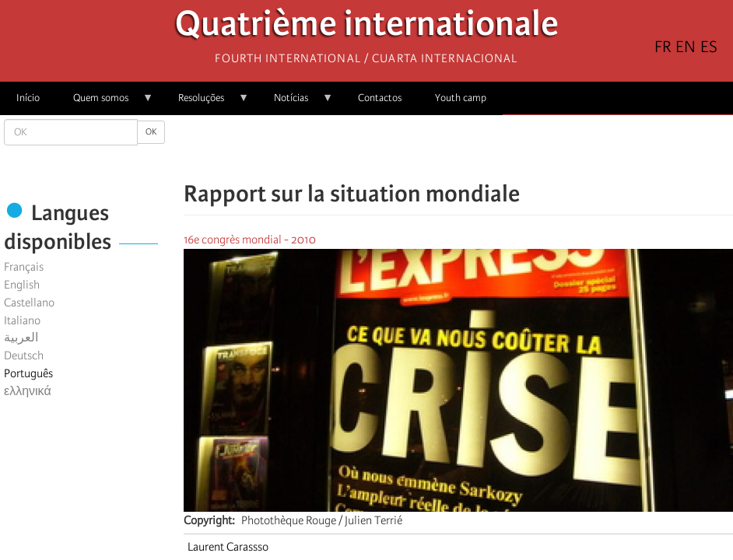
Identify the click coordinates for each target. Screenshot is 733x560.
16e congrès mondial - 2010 (250, 240)
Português (28, 373)
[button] (502, 148)
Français (24, 267)
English (22, 285)
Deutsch (24, 355)
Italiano (22, 320)
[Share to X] (437, 148)
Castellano (29, 303)
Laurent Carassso (228, 547)
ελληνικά (28, 391)
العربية (21, 338)
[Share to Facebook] (415, 148)
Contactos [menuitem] (380, 98)
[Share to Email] (480, 148)
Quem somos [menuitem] (105, 103)
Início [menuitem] (28, 98)
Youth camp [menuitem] (461, 98)
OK (151, 132)
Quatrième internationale (367, 28)
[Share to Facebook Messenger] (458, 148)
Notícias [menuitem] (295, 103)
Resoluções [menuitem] (205, 103)
